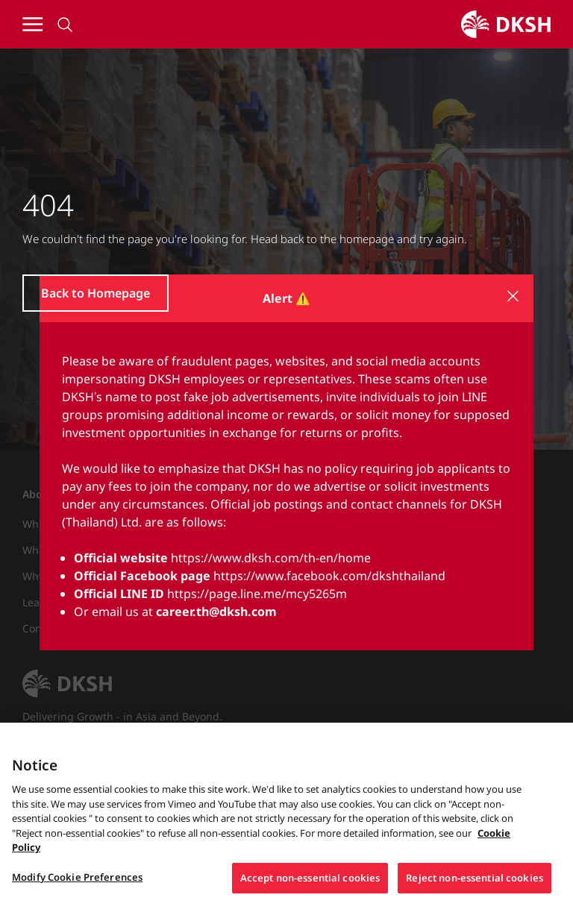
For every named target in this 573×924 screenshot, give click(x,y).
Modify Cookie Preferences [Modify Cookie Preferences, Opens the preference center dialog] (77, 882)
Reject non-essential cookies (475, 883)
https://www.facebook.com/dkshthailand (329, 576)
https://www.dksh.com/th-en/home (271, 558)
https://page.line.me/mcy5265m (257, 594)
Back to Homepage (95, 293)
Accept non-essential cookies (310, 883)
